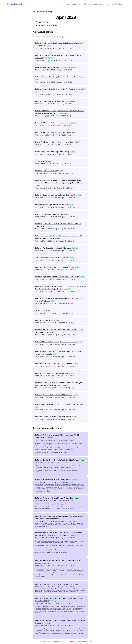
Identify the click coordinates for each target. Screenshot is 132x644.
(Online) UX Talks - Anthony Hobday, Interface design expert (56, 342)
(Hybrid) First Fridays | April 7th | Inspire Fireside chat (54, 142)
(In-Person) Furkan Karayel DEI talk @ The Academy (53, 584)
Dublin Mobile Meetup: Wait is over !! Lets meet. (52, 258)
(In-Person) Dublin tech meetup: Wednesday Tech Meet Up (55, 195)
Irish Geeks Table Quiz (114, 4)
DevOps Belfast (40, 161)
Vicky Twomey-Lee (78, 642)
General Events (43, 22)
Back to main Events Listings (43, 12)
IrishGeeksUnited (15, 4)
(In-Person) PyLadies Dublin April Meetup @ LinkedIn (53, 498)
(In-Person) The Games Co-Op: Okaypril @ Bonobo (52, 248)
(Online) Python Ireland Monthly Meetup (49, 214)
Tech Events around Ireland (93, 4)
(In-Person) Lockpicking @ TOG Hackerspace (50, 101)
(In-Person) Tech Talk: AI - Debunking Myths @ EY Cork (54, 364)
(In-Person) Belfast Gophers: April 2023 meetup (51, 373)
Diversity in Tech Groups (72, 4)
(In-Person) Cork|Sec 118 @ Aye (46, 171)
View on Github (88, 642)
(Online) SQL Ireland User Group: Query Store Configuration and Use (59, 77)
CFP (38, 546)
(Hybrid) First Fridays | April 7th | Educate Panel (52, 123)
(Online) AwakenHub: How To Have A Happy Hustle (53, 480)
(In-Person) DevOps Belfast (44, 320)
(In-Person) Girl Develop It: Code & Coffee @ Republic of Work (56, 460)
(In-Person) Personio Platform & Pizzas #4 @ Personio (53, 395)
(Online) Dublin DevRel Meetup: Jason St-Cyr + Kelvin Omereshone (58, 404)
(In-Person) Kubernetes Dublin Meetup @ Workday (52, 67)
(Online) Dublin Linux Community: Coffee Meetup (52, 152)
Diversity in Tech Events (46, 25)
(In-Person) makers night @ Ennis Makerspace (51, 205)
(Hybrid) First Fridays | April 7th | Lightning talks (52, 132)
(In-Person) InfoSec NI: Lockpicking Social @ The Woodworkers (57, 89)
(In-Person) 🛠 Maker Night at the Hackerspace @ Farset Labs (56, 277)
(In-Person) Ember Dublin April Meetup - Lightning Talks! (54, 267)
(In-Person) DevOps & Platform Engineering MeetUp (53, 417)
